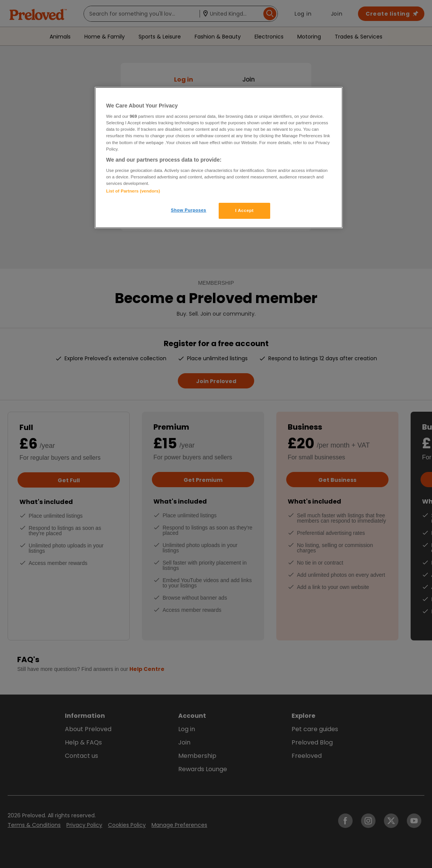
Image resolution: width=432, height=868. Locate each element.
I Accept (244, 210)
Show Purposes (189, 210)
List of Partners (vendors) (133, 191)
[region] (219, 158)
